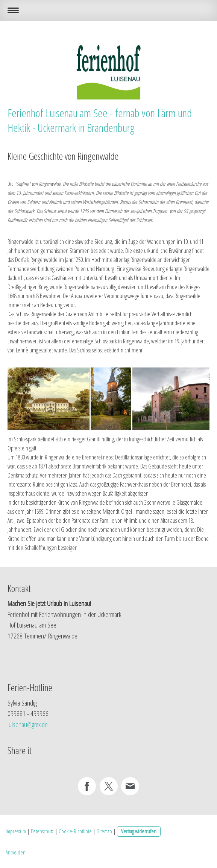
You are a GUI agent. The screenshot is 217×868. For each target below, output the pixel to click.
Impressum (16, 831)
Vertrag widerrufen (139, 831)
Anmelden (16, 852)
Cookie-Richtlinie (75, 831)
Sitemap (104, 831)
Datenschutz (42, 831)
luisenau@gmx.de (28, 724)
